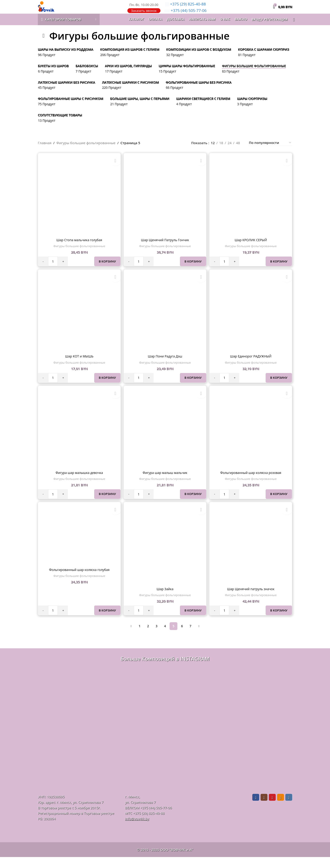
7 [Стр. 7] (190, 637)
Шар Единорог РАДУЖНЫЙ (251, 366)
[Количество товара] (53, 271)
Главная (45, 153)
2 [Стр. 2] (148, 637)
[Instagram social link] (264, 808)
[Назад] (44, 46)
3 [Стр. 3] (157, 637)
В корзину (106, 270)
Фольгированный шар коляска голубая (79, 581)
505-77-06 (186, 16)
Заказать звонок (144, 16)
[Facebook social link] (256, 808)
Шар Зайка (165, 600)
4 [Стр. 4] (165, 637)
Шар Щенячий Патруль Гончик (165, 249)
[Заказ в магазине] (270, 153)
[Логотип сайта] (54, 11)
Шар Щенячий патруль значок (251, 600)
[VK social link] (289, 808)
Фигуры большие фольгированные (86, 153)
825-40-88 (186, 9)
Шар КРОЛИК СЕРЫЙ (251, 249)
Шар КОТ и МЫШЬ (79, 366)
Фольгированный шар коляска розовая (251, 483)
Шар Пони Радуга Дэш (165, 366)
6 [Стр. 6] (182, 637)
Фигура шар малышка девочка (79, 483)
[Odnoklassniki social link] (280, 808)
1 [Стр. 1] (140, 637)
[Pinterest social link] (272, 808)
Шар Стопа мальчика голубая (79, 249)
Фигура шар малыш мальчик (165, 483)
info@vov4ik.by (137, 830)
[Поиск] (292, 30)
